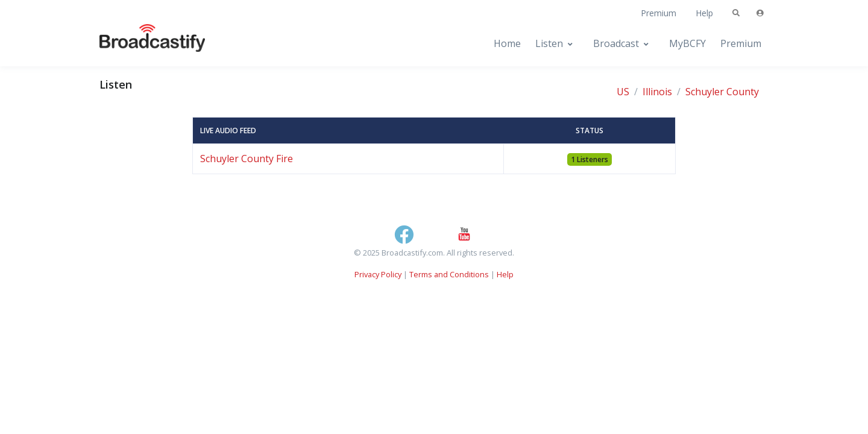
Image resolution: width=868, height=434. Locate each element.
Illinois (657, 92)
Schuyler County (722, 92)
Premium (659, 13)
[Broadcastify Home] (140, 44)
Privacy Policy (378, 274)
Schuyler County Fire (247, 159)
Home (507, 43)
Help (704, 13)
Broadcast (616, 43)
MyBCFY (687, 43)
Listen (549, 43)
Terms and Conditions (449, 274)
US (623, 92)
